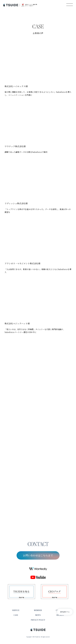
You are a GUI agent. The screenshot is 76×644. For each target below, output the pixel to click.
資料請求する (65, 612)
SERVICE (16, 610)
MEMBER (38, 610)
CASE (16, 615)
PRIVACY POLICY (38, 620)
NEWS (38, 615)
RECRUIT (60, 615)
